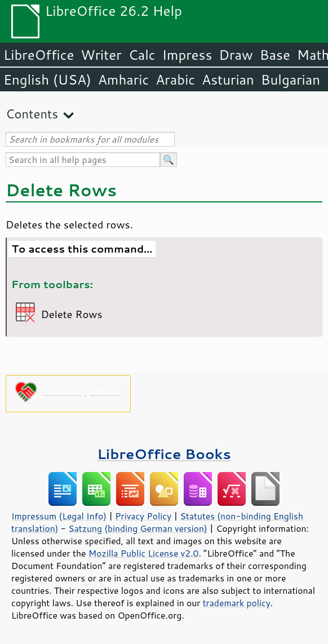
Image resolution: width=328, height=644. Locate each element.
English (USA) (47, 80)
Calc (142, 55)
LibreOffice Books (164, 454)
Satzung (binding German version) (138, 528)
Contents (32, 114)
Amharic (123, 80)
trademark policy (237, 603)
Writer (101, 55)
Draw (236, 55)
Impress (187, 55)
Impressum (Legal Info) (59, 516)
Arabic (175, 80)
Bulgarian (291, 80)
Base (275, 55)
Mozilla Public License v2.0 (144, 553)
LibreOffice (39, 55)
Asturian (228, 80)
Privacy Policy (143, 516)
